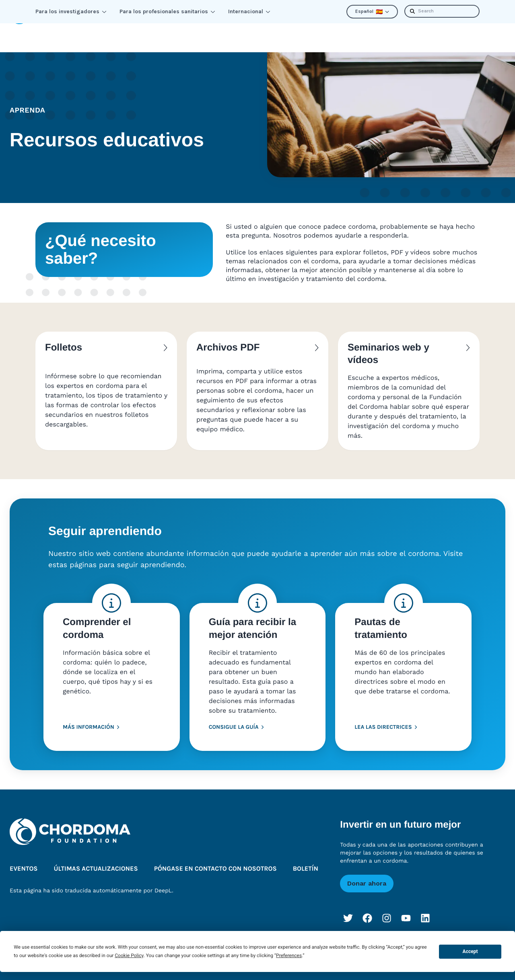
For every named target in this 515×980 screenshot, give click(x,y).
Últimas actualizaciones (375, 32)
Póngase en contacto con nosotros (215, 858)
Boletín (448, 32)
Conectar (115, 32)
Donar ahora (367, 872)
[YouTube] (406, 907)
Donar (489, 32)
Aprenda (60, 32)
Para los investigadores (71, 11)
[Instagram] (387, 907)
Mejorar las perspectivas (196, 32)
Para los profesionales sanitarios (167, 11)
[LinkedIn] (425, 907)
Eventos (24, 858)
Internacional (249, 11)
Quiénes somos (286, 32)
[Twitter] (348, 907)
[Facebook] (367, 907)
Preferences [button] (289, 955)
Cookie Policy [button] (129, 955)
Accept (470, 951)
